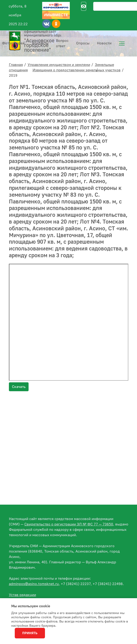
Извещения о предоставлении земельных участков (77, 70)
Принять (30, 633)
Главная (16, 65)
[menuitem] (122, 43)
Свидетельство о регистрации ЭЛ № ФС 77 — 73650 (69, 524)
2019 (13, 76)
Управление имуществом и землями (59, 65)
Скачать (19, 387)
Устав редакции (22, 595)
